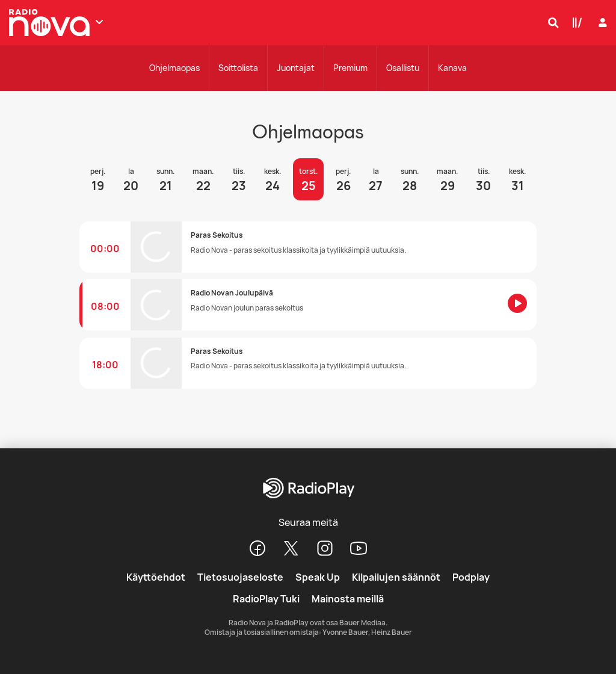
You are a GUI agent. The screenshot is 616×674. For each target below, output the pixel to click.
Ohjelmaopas (174, 68)
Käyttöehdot (156, 577)
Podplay (471, 577)
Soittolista (238, 68)
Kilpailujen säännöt (396, 577)
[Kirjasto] (574, 22)
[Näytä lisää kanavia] (99, 22)
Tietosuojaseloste (240, 577)
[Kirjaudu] (601, 23)
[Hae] (550, 22)
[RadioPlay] (308, 489)
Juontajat (296, 68)
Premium (350, 68)
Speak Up (318, 577)
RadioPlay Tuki (266, 599)
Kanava (452, 68)
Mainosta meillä (348, 599)
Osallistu (403, 68)
